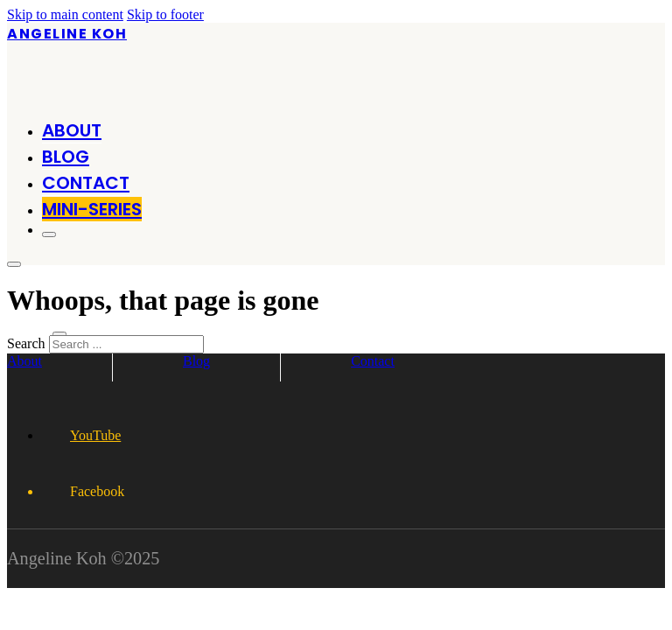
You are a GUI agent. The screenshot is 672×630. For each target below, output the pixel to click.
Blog (66, 157)
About (72, 130)
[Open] (49, 234)
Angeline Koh (67, 34)
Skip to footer (165, 14)
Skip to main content (65, 14)
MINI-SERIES (92, 209)
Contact (86, 183)
